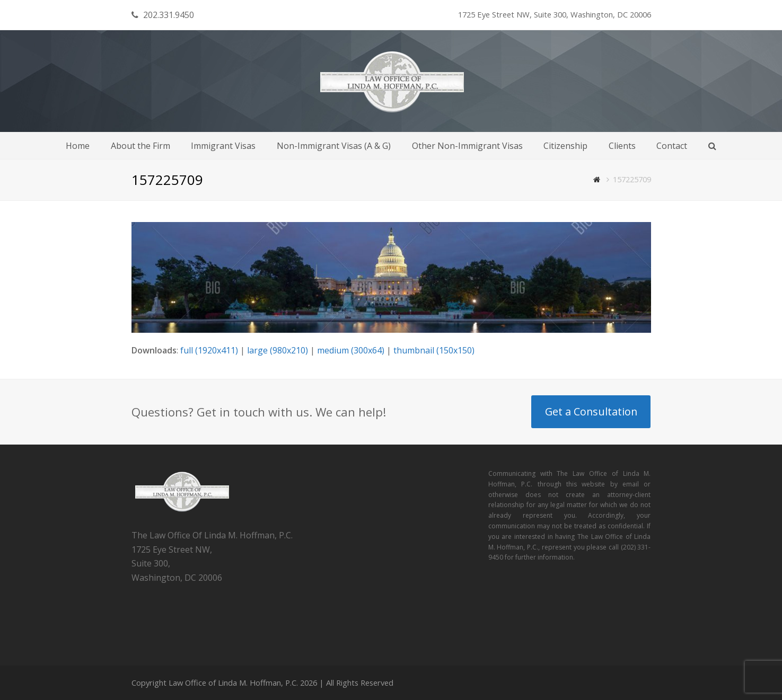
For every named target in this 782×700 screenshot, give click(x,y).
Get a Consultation (591, 411)
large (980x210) (278, 350)
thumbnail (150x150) (434, 350)
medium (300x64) (351, 350)
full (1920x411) (209, 350)
